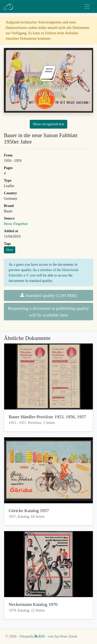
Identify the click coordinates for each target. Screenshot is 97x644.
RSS (40, 636)
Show (10, 250)
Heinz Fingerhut (16, 224)
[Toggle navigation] (87, 6)
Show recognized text (48, 124)
